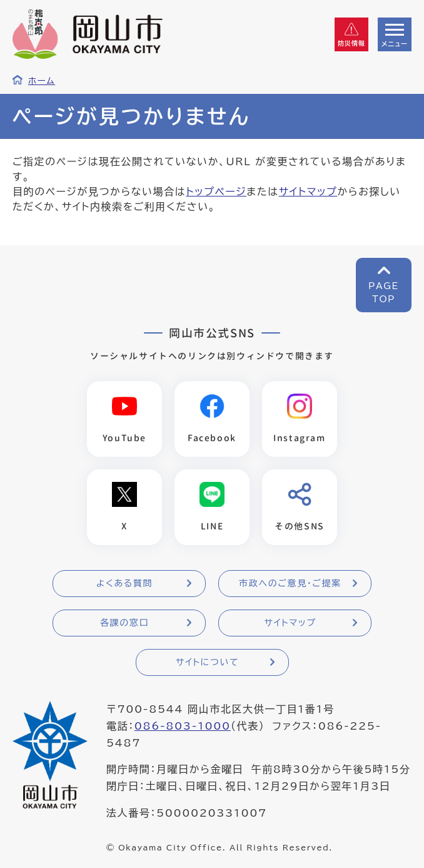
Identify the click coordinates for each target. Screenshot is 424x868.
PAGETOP (384, 293)
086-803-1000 (183, 726)
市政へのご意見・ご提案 (290, 583)
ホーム (42, 81)
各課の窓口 (124, 623)
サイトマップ (308, 191)
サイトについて (207, 662)
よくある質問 (124, 583)
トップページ (216, 191)
